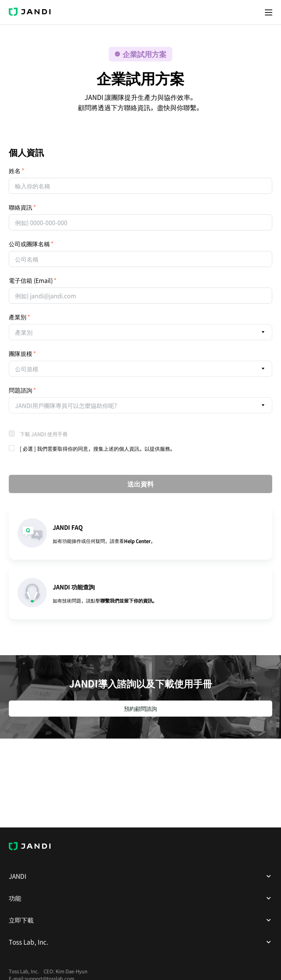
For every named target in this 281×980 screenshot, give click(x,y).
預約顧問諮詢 (140, 709)
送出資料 (140, 484)
